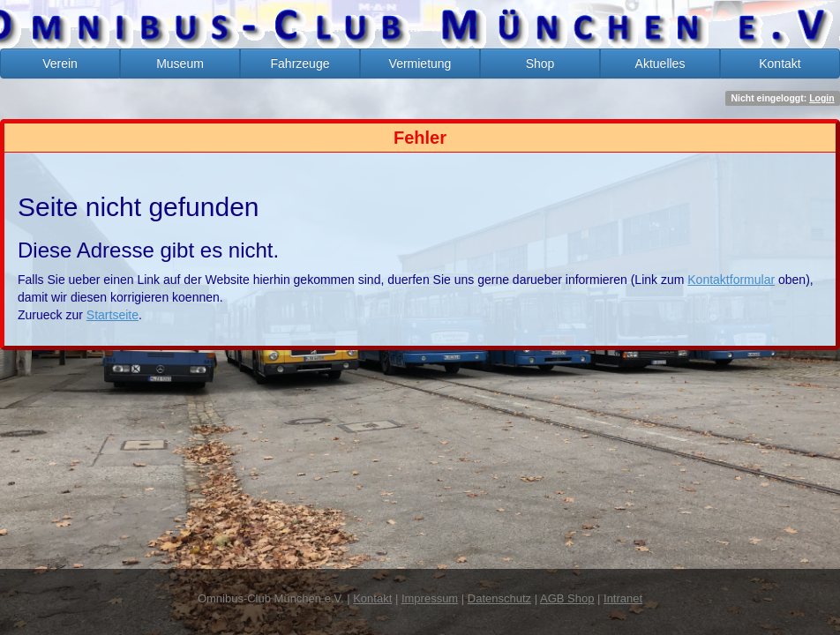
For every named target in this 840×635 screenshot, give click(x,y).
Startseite (112, 315)
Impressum (430, 598)
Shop (540, 63)
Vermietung (420, 63)
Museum (180, 63)
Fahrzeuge (300, 63)
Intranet (623, 598)
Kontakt (780, 63)
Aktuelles (660, 63)
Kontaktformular (731, 280)
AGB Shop (567, 598)
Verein (60, 63)
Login (822, 98)
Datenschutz (499, 598)
